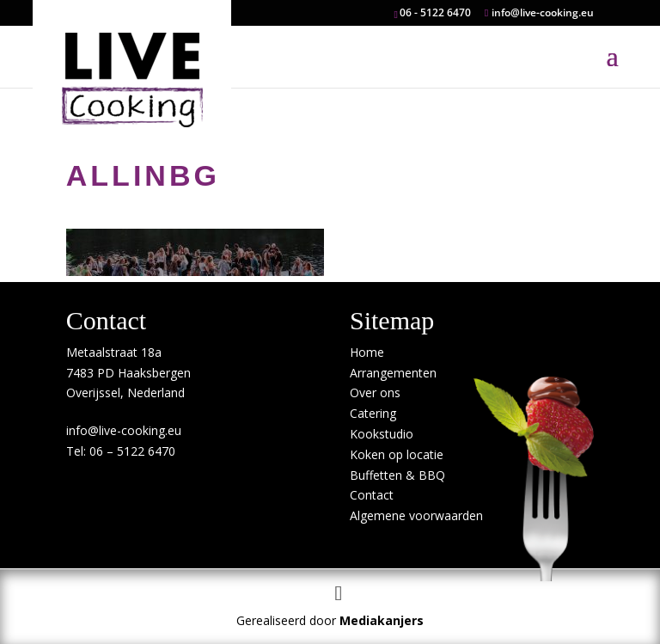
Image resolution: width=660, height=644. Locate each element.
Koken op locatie (397, 454)
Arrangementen (393, 373)
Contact (372, 495)
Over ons (375, 393)
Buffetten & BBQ (397, 475)
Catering (373, 413)
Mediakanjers (382, 620)
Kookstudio (382, 434)
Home (367, 352)
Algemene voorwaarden (416, 515)
